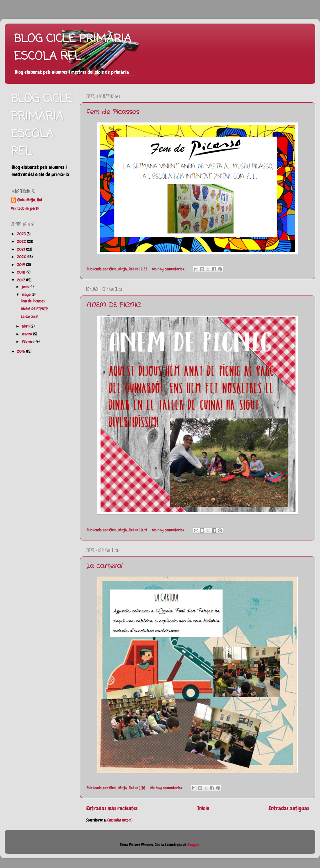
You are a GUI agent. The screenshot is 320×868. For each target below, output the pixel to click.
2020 (22, 257)
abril (26, 326)
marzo (27, 334)
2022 (22, 241)
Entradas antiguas (289, 808)
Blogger (194, 845)
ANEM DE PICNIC (114, 305)
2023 (22, 234)
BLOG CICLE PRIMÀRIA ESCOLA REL (73, 48)
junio (26, 287)
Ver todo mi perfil (25, 209)
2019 (21, 265)
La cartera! (104, 566)
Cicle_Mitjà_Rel (29, 200)
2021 (21, 249)
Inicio (203, 808)
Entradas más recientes (112, 808)
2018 (22, 272)
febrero (29, 342)
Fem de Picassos (113, 112)
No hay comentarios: (169, 269)
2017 (21, 280)
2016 (21, 351)
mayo (27, 295)
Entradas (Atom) (120, 820)
